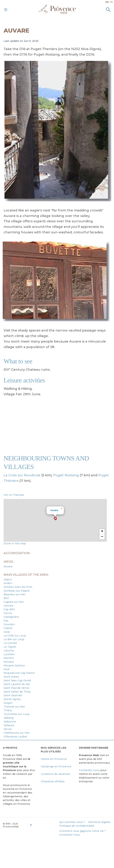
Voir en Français (14, 495)
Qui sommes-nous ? (72, 822)
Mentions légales (99, 822)
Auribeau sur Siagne (17, 591)
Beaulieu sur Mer (15, 594)
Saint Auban (11, 677)
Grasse (8, 628)
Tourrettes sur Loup (17, 714)
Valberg (9, 718)
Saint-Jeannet (13, 695)
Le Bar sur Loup (14, 639)
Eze (6, 621)
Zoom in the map (15, 543)
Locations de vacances (55, 774)
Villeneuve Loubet (15, 737)
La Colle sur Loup (15, 636)
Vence (8, 729)
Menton (9, 658)
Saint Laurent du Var (17, 684)
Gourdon (9, 624)
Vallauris (9, 725)
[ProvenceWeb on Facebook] (43, 825)
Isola (7, 632)
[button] (55, 519)
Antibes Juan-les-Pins (18, 587)
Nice (7, 669)
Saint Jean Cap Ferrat (17, 680)
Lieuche (9, 651)
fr (111, 2)
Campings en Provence (56, 766)
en (107, 2)
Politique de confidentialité (77, 826)
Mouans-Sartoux (14, 665)
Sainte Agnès (12, 699)
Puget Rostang (66, 475)
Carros (8, 613)
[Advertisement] (57, 426)
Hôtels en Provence (54, 759)
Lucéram (9, 654)
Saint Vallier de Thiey (17, 692)
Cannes (9, 606)
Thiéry (8, 710)
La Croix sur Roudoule (22, 475)
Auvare (54, 510)
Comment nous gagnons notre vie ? (83, 831)
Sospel (8, 703)
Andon (8, 583)
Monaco (9, 662)
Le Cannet (10, 643)
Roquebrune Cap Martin (19, 673)
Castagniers (11, 617)
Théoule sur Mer (14, 707)
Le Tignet (10, 647)
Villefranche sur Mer (17, 733)
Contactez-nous (89, 770)
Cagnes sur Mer (14, 602)
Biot (6, 598)
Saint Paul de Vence (16, 688)
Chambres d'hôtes (53, 781)
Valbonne (10, 722)
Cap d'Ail (9, 609)
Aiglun (8, 579)
